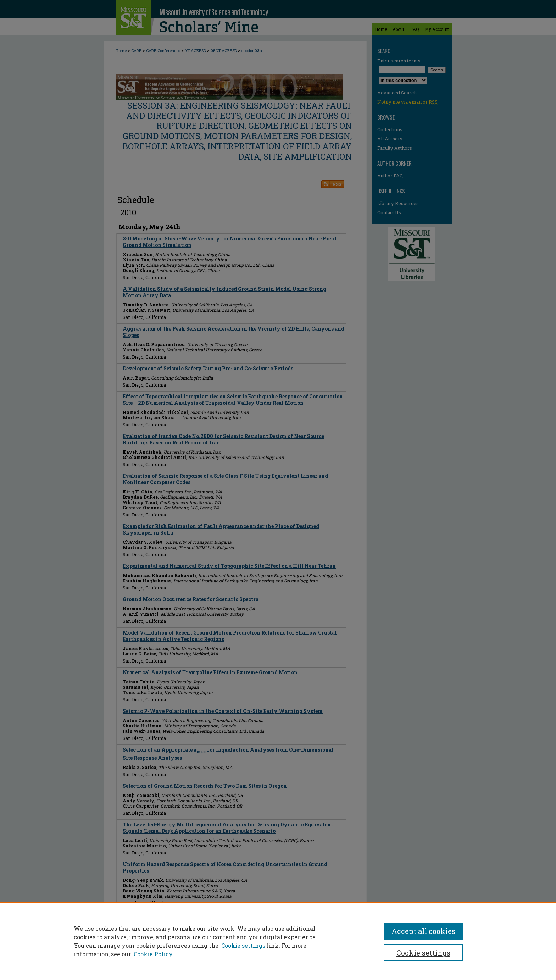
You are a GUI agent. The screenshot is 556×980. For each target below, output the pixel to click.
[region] (278, 941)
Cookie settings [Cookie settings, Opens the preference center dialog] (423, 953)
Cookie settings (243, 945)
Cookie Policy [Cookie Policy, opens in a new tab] (153, 954)
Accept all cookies (423, 931)
